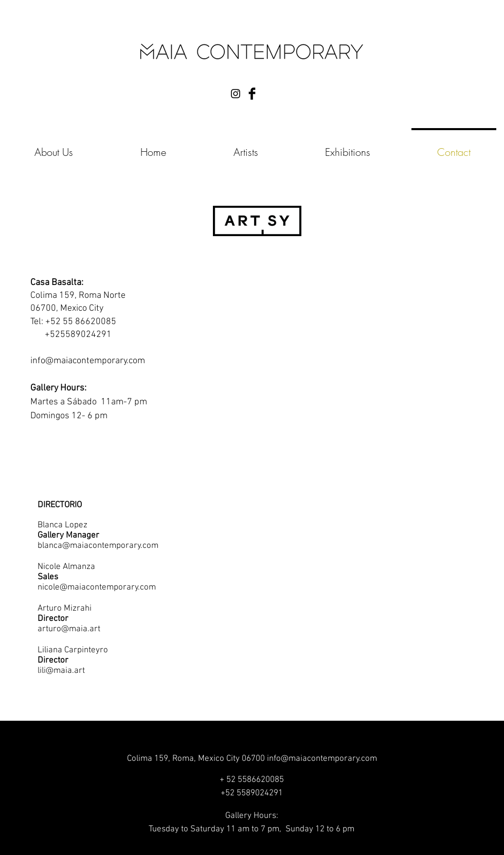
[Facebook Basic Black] (252, 94)
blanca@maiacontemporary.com (98, 546)
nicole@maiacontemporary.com (97, 587)
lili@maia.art (61, 671)
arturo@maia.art (69, 629)
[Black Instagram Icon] (236, 94)
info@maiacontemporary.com (88, 361)
